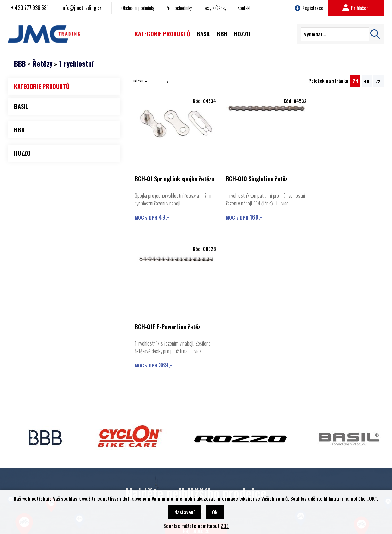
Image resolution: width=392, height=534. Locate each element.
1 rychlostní (76, 63)
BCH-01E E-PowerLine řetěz (336, 179)
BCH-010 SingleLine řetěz (250, 179)
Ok (215, 512)
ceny (165, 80)
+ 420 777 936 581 (30, 8)
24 (355, 81)
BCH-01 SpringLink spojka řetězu (166, 182)
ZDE (225, 526)
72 (378, 81)
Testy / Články (215, 8)
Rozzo (26, 475)
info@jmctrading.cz (81, 8)
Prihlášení (356, 8)
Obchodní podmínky (138, 8)
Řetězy (42, 63)
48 (367, 81)
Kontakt (244, 8)
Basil (25, 485)
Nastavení (185, 512)
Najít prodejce (196, 398)
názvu (140, 80)
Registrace (309, 8)
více (223, 211)
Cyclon (26, 466)
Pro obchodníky (179, 8)
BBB (20, 63)
